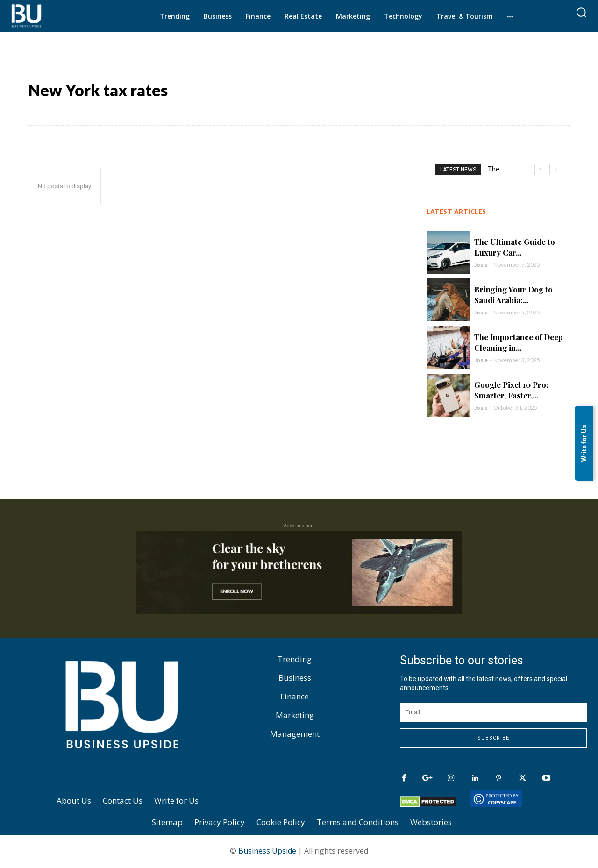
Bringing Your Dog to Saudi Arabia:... (514, 295)
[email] (493, 712)
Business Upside (267, 851)
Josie (481, 265)
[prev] (540, 169)
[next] (555, 169)
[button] (581, 12)
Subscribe (493, 738)
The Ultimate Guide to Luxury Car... (515, 247)
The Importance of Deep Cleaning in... (519, 342)
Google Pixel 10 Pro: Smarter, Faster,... (512, 390)
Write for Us (584, 444)
